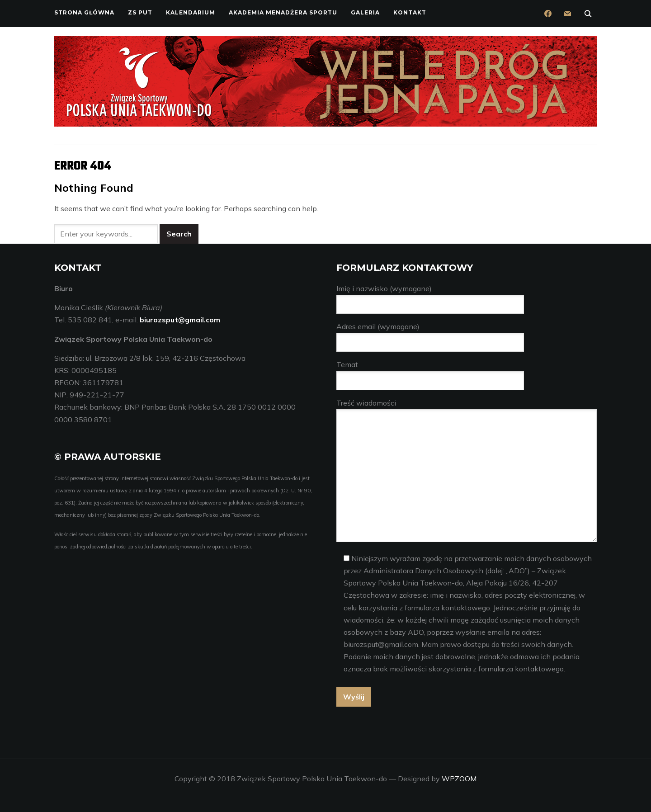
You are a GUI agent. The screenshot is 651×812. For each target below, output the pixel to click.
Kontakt (410, 12)
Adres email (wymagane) (430, 334)
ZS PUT (140, 12)
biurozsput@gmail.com (180, 320)
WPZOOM (459, 778)
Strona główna (84, 12)
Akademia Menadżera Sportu (283, 12)
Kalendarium (191, 12)
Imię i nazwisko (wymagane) (430, 296)
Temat (430, 372)
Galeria (365, 12)
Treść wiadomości (467, 471)
